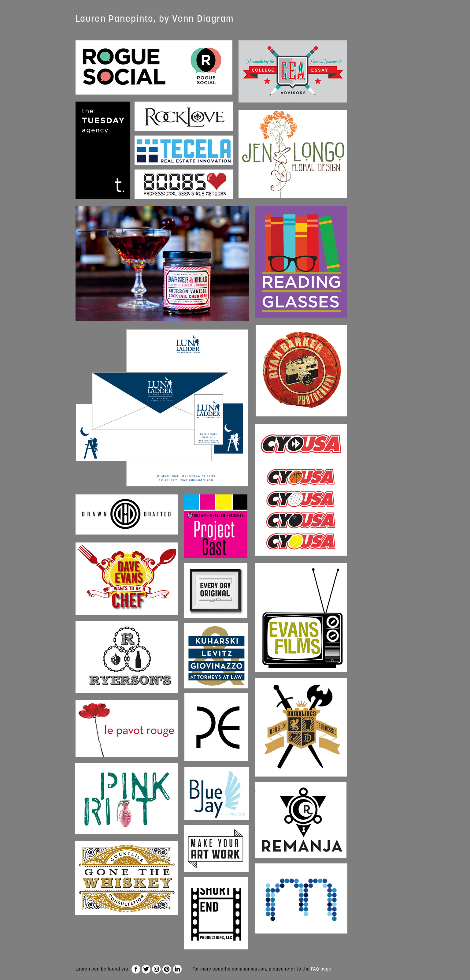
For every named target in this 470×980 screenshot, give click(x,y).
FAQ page (321, 969)
